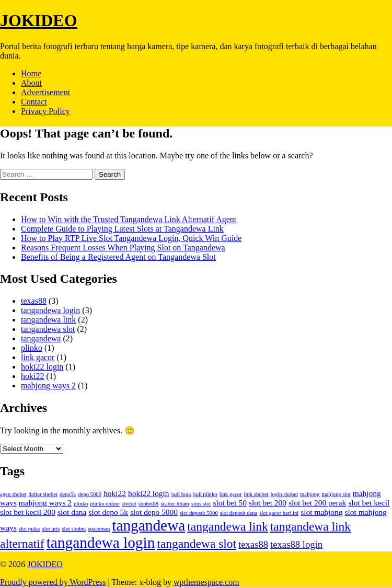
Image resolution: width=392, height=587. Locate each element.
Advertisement (45, 92)
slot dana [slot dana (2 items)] (72, 512)
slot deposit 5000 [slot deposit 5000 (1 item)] (199, 513)
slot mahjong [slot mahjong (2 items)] (321, 512)
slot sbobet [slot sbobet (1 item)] (74, 529)
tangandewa (41, 338)
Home (31, 73)
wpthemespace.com (206, 582)
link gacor (38, 357)
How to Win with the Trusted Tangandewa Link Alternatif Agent (129, 219)
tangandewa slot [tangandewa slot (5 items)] (197, 544)
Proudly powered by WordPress (53, 582)
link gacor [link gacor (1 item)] (231, 494)
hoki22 (32, 376)
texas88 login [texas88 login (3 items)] (296, 544)
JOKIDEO (39, 20)
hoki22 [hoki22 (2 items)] (115, 493)
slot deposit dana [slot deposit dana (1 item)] (239, 513)
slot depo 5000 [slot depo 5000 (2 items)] (154, 512)
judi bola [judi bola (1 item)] (181, 494)
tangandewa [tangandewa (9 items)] (148, 525)
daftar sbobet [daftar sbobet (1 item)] (43, 494)
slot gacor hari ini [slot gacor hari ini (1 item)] (279, 513)
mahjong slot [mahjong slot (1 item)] (336, 494)
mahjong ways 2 (48, 385)
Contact (34, 102)
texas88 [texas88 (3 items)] (253, 544)
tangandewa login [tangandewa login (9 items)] (101, 543)
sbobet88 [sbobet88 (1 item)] (148, 504)
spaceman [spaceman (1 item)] (99, 529)
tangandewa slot (48, 329)
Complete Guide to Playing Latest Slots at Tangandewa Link (122, 229)
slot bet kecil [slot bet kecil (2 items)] (369, 503)
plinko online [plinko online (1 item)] (105, 504)
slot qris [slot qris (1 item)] (51, 529)
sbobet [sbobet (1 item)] (129, 504)
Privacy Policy (45, 111)
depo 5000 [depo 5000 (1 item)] (90, 494)
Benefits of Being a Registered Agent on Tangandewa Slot (118, 257)
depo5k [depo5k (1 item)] (68, 494)
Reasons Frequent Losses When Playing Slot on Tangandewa (123, 248)
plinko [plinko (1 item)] (81, 504)
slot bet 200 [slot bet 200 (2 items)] (268, 503)
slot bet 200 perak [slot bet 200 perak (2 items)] (317, 503)
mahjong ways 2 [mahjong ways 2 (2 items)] (45, 503)
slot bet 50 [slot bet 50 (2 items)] (230, 503)
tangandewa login (50, 310)
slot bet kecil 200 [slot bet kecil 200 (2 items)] (28, 512)
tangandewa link (48, 320)
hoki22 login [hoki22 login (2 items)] (149, 493)
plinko (32, 348)
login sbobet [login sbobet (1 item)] (284, 494)
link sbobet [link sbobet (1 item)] (256, 494)
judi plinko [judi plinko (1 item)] (205, 494)
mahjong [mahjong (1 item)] (310, 494)
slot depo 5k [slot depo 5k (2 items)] (108, 512)
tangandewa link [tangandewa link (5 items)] (227, 526)
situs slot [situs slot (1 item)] (201, 504)
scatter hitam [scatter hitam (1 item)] (175, 504)
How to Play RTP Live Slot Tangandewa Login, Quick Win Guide (131, 238)
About (31, 83)
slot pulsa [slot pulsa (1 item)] (30, 529)
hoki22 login (42, 367)
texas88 (34, 301)
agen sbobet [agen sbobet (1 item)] (13, 494)
